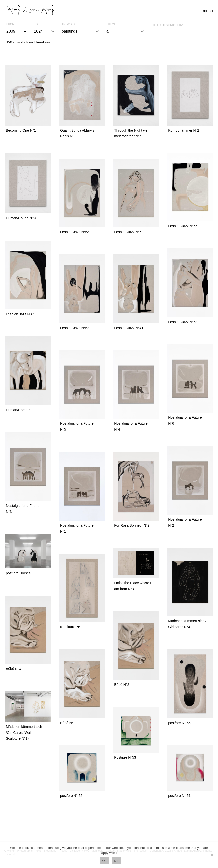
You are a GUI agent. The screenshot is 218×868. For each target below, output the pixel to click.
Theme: (112, 24)
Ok (104, 861)
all (126, 31)
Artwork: (69, 24)
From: (11, 24)
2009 (17, 31)
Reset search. (45, 42)
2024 (45, 31)
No (116, 861)
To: (36, 24)
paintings (81, 31)
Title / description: (167, 25)
